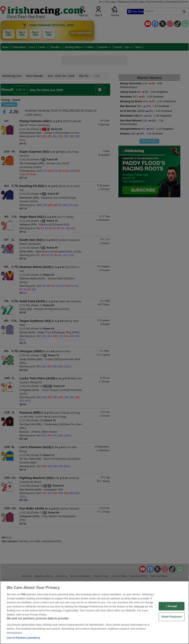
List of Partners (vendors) (23, 638)
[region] (94, 612)
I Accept (172, 606)
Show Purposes (172, 617)
